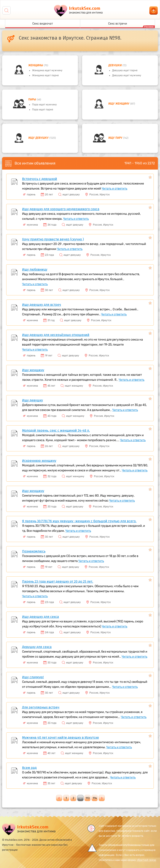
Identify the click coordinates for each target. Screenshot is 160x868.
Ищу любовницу (35, 269)
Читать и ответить (114, 189)
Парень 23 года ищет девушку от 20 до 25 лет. (58, 581)
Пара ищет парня (43, 110)
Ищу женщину (119, 104)
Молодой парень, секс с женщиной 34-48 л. (56, 430)
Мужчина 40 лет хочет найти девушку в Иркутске (61, 737)
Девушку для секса (37, 647)
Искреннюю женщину (39, 461)
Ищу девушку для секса (41, 617)
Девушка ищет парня (125, 70)
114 (95, 798)
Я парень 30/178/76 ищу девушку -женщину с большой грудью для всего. (79, 521)
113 (88, 798)
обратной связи (146, 860)
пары (33, 99)
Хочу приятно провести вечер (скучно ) (53, 239)
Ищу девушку (39, 138)
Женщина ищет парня (45, 75)
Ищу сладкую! (33, 677)
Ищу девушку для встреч (42, 305)
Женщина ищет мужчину (47, 70)
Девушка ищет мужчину (127, 75)
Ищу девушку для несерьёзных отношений (56, 335)
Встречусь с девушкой (40, 179)
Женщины (36, 65)
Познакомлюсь (34, 551)
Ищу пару (116, 138)
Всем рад (29, 768)
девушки (115, 65)
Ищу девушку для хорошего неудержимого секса (61, 209)
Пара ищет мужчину (44, 105)
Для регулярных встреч (41, 707)
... (81, 798)
